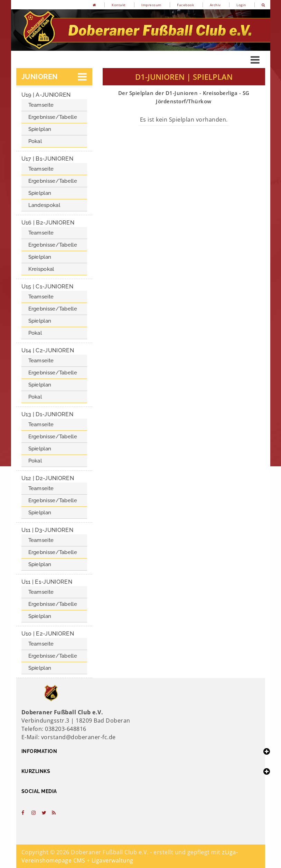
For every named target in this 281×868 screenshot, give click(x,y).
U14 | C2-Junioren (48, 350)
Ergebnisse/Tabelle (53, 117)
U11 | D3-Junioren (47, 530)
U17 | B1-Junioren (47, 159)
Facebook (185, 5)
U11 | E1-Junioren (47, 582)
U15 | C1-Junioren (47, 287)
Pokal (35, 141)
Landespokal (44, 205)
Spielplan (40, 129)
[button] (54, 77)
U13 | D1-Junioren (47, 414)
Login (241, 5)
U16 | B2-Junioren (48, 223)
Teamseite (41, 105)
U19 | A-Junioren (46, 95)
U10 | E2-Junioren (48, 634)
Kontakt (119, 5)
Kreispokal (41, 269)
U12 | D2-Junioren (48, 478)
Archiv (215, 5)
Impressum (151, 5)
